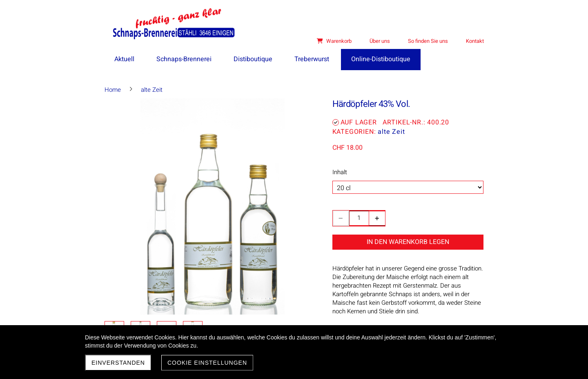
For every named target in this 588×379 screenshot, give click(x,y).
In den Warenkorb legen (408, 242)
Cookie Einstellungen (207, 363)
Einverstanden (118, 363)
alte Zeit (391, 132)
